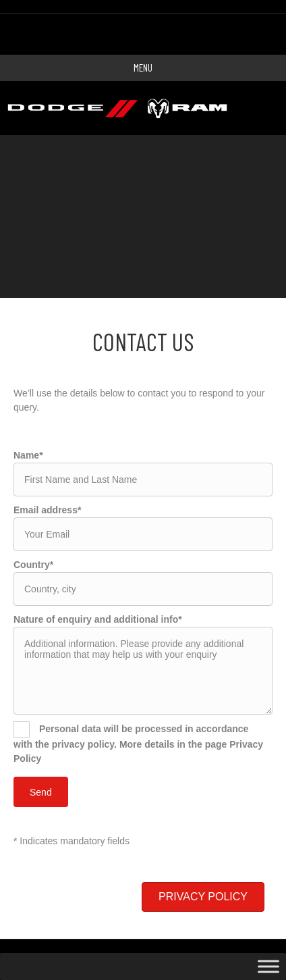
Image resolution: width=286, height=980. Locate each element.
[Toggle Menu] (268, 967)
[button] (203, 897)
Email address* (47, 510)
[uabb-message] (143, 671)
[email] (143, 534)
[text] (143, 480)
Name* (28, 455)
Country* (33, 565)
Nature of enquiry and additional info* (98, 619)
